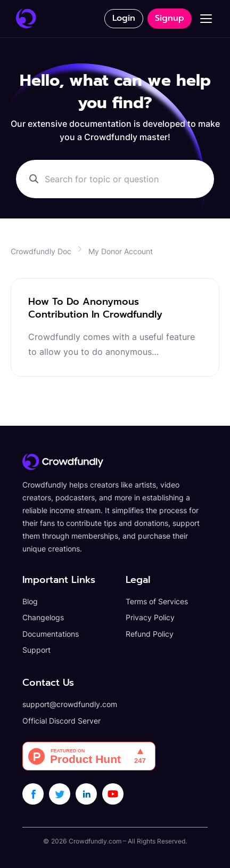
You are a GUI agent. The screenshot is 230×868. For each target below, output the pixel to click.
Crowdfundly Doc (41, 251)
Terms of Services (157, 601)
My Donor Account (121, 251)
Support (36, 650)
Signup (170, 18)
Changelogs (43, 617)
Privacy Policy (150, 617)
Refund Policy (150, 634)
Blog (30, 601)
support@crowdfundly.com (70, 704)
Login (124, 18)
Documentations (51, 634)
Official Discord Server (61, 721)
